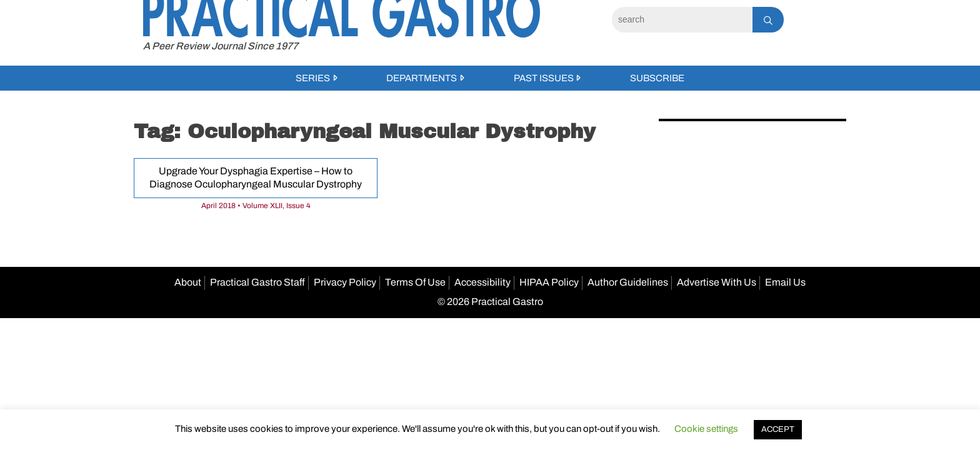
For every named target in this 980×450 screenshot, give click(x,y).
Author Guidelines (628, 282)
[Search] (682, 20)
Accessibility (482, 282)
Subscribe (657, 78)
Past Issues (544, 78)
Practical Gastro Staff (257, 282)
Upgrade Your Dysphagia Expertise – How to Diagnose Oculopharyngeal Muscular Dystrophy (256, 177)
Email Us (785, 282)
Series (313, 78)
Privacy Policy (345, 282)
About (188, 282)
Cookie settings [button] (706, 429)
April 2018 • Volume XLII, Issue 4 (256, 206)
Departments (422, 78)
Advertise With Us (717, 282)
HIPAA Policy (549, 282)
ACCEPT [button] (778, 429)
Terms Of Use (415, 282)
